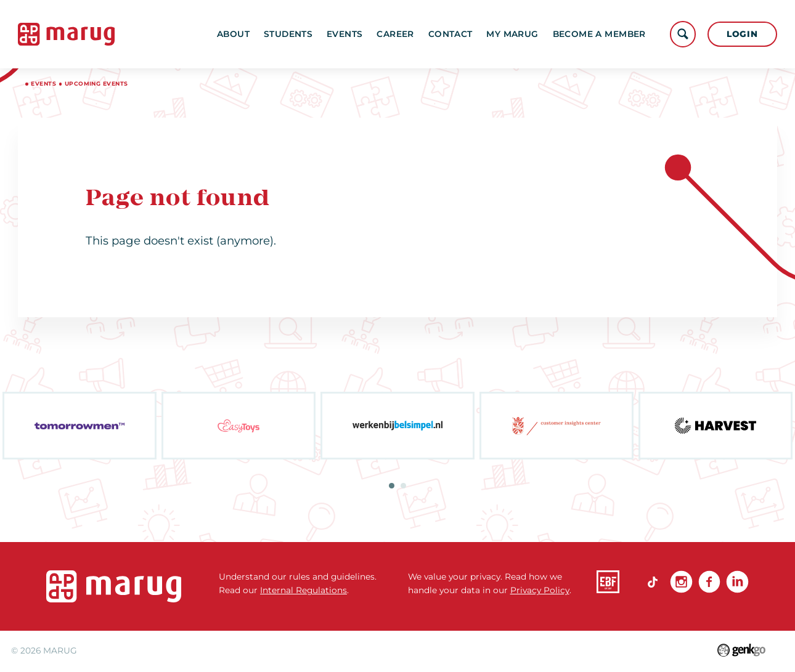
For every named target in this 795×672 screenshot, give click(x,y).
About (233, 34)
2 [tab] (403, 486)
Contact (450, 34)
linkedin (737, 582)
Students (288, 34)
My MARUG (512, 34)
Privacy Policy (540, 590)
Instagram (681, 582)
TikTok (653, 582)
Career (395, 34)
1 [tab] (392, 486)
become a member (599, 34)
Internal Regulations (304, 590)
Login (742, 34)
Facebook (710, 582)
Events (344, 34)
